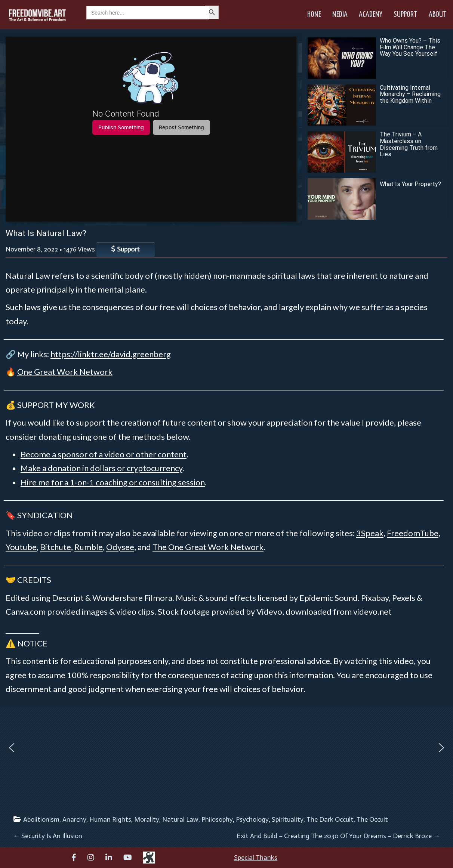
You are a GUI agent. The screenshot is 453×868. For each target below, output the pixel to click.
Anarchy (74, 819)
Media (340, 15)
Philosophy (217, 819)
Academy (371, 15)
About (438, 15)
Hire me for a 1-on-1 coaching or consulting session (113, 482)
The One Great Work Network (208, 547)
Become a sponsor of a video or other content (104, 454)
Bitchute (56, 547)
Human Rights (110, 819)
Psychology (252, 819)
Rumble (89, 547)
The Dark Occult (330, 819)
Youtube (21, 547)
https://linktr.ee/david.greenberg (111, 354)
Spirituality (288, 819)
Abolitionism (41, 819)
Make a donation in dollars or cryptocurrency (101, 468)
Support (406, 15)
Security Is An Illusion (48, 836)
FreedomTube (413, 533)
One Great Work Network (65, 372)
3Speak (370, 533)
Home (314, 15)
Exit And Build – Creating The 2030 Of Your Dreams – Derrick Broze (338, 836)
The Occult (372, 819)
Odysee (120, 547)
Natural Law (180, 819)
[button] (12, 748)
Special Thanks (256, 858)
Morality (147, 819)
